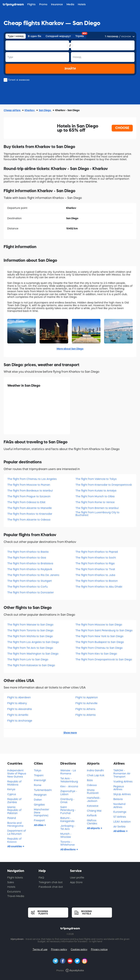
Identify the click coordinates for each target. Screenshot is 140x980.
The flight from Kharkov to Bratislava (30, 563)
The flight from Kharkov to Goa (27, 558)
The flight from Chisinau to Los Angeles (32, 479)
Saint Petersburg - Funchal (68, 810)
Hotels (11, 887)
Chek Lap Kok (96, 775)
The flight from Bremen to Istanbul (97, 508)
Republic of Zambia (14, 801)
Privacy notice (99, 949)
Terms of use (40, 949)
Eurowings (120, 812)
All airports (94, 828)
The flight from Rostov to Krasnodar (30, 514)
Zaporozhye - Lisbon (69, 793)
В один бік (35, 36)
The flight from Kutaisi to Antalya (96, 491)
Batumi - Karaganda (67, 820)
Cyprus (12, 794)
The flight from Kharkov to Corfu (28, 587)
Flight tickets (15, 878)
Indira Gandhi (95, 770)
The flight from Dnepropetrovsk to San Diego (104, 659)
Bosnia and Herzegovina (15, 824)
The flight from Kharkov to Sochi (96, 558)
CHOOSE (122, 128)
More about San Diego (70, 349)
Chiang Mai (94, 811)
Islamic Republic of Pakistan (14, 810)
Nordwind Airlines (119, 806)
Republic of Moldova (14, 783)
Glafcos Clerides (92, 822)
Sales (11, 882)
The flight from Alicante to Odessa (29, 520)
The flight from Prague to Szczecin (29, 496)
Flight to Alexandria (20, 709)
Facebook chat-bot (51, 887)
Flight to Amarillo (18, 715)
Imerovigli (40, 780)
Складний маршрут (58, 36)
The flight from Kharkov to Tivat (95, 569)
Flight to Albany (17, 703)
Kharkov (30, 110)
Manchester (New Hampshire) (41, 813)
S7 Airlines (120, 817)
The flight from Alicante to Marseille (30, 508)
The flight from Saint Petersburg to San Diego (104, 630)
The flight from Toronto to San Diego (30, 630)
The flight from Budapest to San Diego (100, 642)
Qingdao (39, 805)
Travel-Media (16, 896)
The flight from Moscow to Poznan (29, 485)
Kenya (11, 789)
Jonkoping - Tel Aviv (68, 827)
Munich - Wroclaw (66, 835)
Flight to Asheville (86, 703)
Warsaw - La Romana (68, 772)
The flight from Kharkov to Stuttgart (30, 581)
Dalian (38, 800)
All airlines (120, 831)
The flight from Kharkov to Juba (95, 575)
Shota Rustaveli (93, 792)
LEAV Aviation (122, 822)
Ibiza (90, 780)
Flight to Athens (85, 709)
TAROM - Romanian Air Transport (122, 774)
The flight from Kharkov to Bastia (28, 552)
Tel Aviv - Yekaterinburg (69, 780)
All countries (15, 846)
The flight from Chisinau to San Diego (99, 648)
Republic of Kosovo (14, 840)
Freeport (39, 820)
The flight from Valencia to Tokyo (96, 479)
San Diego (45, 110)
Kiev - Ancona (69, 786)
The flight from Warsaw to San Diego (30, 625)
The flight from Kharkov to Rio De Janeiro (33, 575)
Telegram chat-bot (51, 882)
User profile (77, 878)
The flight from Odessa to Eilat (26, 502)
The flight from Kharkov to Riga (95, 563)
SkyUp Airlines (122, 794)
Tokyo (38, 770)
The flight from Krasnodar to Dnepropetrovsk (104, 485)
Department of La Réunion (17, 832)
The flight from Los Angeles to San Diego (33, 642)
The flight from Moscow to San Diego (99, 625)
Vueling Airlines (123, 781)
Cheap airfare (12, 110)
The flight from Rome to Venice (95, 502)
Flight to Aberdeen (19, 697)
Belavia (118, 799)
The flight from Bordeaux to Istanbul (30, 491)
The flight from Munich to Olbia (95, 496)
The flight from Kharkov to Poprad (97, 552)
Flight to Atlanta (85, 715)
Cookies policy (79, 949)
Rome (38, 785)
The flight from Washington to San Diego (33, 654)
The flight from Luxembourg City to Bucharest (97, 514)
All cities (39, 825)
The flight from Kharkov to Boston (97, 581)
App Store (76, 882)
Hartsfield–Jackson (94, 799)
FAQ (41, 878)
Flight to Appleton (87, 697)
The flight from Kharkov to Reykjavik (30, 569)
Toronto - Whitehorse (68, 843)
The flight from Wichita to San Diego (30, 636)
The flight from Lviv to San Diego (28, 659)
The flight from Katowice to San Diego (31, 665)
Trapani (39, 775)
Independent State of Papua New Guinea (17, 774)
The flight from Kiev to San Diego (96, 654)
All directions (68, 849)
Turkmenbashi (43, 790)
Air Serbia (119, 827)
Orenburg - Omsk (67, 801)
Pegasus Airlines (119, 788)
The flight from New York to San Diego (99, 636)
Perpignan (40, 795)
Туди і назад (16, 36)
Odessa (92, 785)
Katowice (93, 806)
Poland (12, 818)
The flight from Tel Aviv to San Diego (30, 648)
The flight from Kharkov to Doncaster (31, 592)
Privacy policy (59, 949)
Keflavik (92, 815)
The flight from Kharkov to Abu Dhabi (99, 587)
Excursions (14, 892)
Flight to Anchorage (20, 721)
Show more (70, 733)
